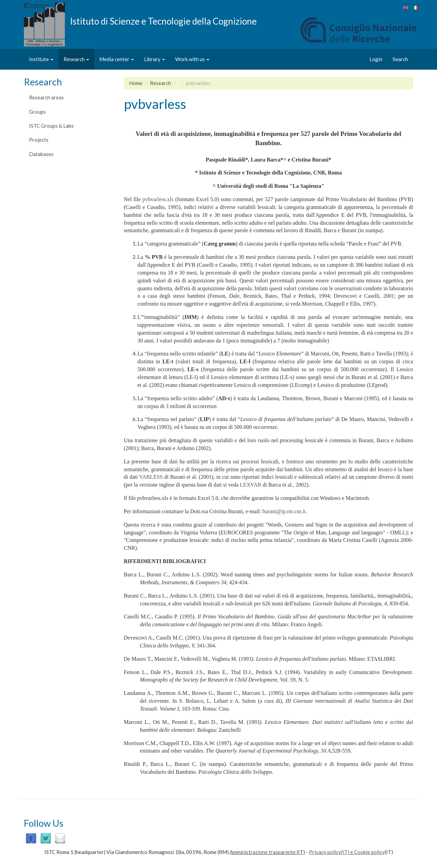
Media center (117, 59)
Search (400, 59)
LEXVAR (250, 485)
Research (76, 59)
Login (376, 59)
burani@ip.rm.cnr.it (284, 511)
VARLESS (151, 477)
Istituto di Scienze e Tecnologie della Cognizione (163, 21)
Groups (37, 112)
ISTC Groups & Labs (51, 126)
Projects (39, 140)
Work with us (192, 59)
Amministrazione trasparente (263, 852)
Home (136, 83)
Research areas (46, 97)
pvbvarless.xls (158, 199)
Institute (41, 59)
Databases (41, 154)
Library (154, 59)
